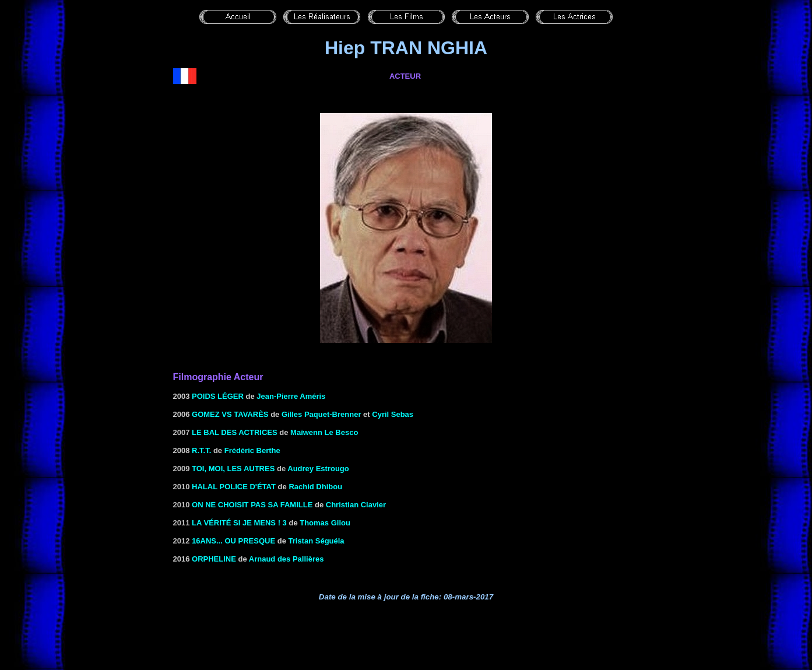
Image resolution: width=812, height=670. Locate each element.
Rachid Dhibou (315, 487)
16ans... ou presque (233, 541)
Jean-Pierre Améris (291, 396)
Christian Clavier (356, 505)
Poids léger (218, 396)
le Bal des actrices (235, 432)
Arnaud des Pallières (287, 559)
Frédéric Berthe (252, 450)
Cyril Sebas (393, 414)
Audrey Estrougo (318, 469)
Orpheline (214, 559)
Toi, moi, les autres (233, 469)
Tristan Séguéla (317, 541)
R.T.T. (201, 450)
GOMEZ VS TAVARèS (230, 414)
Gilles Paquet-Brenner (321, 414)
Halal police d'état (234, 487)
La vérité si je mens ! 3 (239, 523)
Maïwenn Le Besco (324, 432)
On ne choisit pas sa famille (252, 505)
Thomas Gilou (325, 523)
